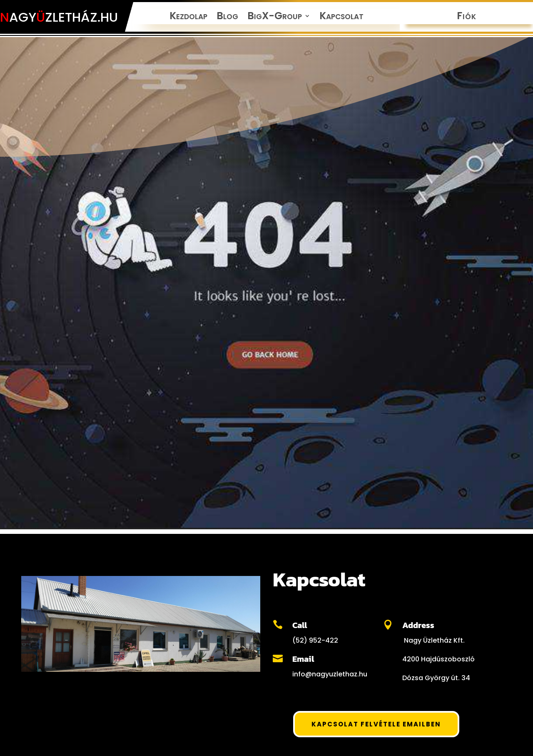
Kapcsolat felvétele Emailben (376, 724)
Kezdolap (188, 18)
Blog (227, 18)
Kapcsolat (341, 18)
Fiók (467, 18)
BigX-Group (275, 18)
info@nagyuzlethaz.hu (330, 674)
